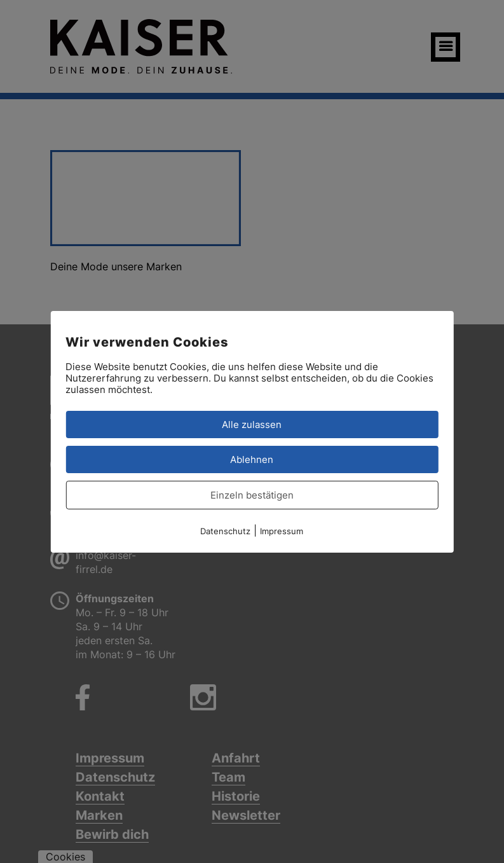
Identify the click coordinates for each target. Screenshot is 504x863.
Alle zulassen (252, 424)
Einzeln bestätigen (252, 494)
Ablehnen (252, 459)
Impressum (282, 530)
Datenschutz (225, 530)
